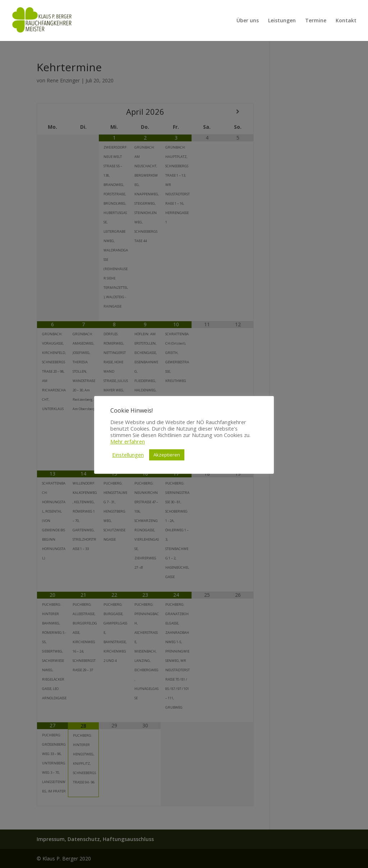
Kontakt (346, 21)
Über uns (248, 21)
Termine (316, 21)
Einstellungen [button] (128, 455)
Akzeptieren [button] (167, 455)
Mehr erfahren (128, 441)
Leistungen (282, 21)
